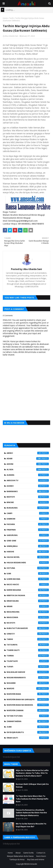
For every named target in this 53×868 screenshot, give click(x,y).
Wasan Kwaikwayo (28, 677)
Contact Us (41, 853)
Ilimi (28, 573)
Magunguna (28, 612)
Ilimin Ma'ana (28, 579)
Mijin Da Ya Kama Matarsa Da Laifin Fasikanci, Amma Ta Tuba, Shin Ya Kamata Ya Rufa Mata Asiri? (32, 773)
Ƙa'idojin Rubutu (28, 732)
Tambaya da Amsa (17, 860)
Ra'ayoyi (28, 623)
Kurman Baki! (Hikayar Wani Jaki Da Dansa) (32, 785)
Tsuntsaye (28, 661)
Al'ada (28, 469)
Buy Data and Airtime (36, 860)
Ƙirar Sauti (28, 738)
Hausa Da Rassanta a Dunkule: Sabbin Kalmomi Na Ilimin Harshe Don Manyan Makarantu (31, 813)
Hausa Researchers (28, 563)
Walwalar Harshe (28, 672)
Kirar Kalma (28, 601)
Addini (28, 464)
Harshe (28, 552)
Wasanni (28, 683)
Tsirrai (28, 656)
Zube (28, 727)
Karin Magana (28, 590)
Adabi (28, 458)
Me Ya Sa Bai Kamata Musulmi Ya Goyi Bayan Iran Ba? (31, 825)
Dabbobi (28, 519)
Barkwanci (28, 491)
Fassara (28, 524)
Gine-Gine (28, 541)
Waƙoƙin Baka (28, 694)
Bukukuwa (28, 508)
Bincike (28, 502)
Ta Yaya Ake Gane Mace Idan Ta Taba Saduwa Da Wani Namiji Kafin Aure (32, 799)
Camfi (28, 513)
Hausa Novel (28, 557)
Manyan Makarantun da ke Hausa (20, 856)
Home (5, 18)
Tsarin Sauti (28, 650)
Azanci (28, 486)
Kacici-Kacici (28, 584)
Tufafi (28, 667)
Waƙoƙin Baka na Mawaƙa (28, 705)
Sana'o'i (28, 634)
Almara (28, 475)
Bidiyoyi (28, 497)
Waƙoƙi (28, 688)
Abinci (28, 453)
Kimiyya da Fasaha (28, 595)
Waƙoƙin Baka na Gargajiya (28, 699)
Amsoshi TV (28, 480)
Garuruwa (28, 535)
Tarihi (11, 18)
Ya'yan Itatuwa (28, 716)
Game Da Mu (28, 853)
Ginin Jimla (28, 546)
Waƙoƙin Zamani (28, 710)
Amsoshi (34, 864)
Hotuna (28, 568)
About (18, 853)
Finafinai (28, 530)
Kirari (28, 606)
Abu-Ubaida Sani (12, 36)
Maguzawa (28, 617)
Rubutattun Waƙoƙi (28, 628)
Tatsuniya (28, 645)
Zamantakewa (28, 721)
